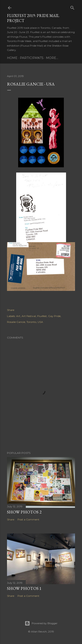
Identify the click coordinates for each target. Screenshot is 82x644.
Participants (32, 58)
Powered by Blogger (41, 623)
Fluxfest (42, 316)
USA (40, 322)
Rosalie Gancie (16, 322)
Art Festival (29, 316)
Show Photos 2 (24, 512)
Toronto (31, 322)
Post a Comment (28, 519)
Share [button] (11, 310)
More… (52, 58)
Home (12, 58)
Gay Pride (54, 316)
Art (18, 316)
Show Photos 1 (24, 588)
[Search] (72, 7)
